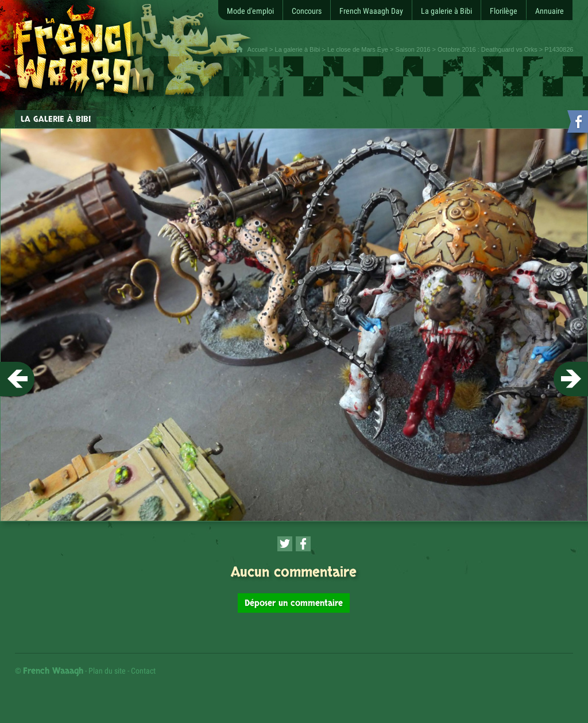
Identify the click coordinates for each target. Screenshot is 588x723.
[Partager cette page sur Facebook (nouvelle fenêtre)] (303, 544)
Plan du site (107, 671)
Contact (143, 671)
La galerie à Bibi (298, 49)
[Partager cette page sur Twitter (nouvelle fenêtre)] (285, 544)
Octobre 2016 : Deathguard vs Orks (488, 49)
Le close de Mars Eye (358, 49)
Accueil (258, 49)
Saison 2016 (413, 49)
